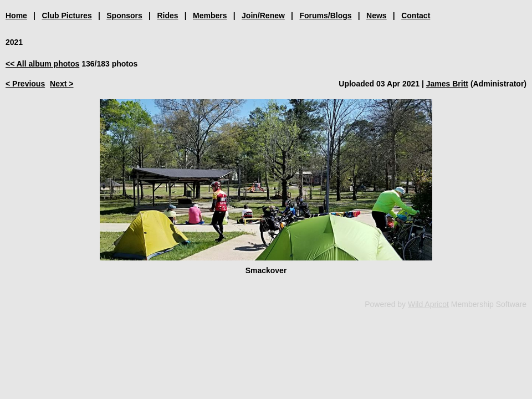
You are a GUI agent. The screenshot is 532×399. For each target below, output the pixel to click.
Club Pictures (66, 16)
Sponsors (124, 16)
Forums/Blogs (325, 16)
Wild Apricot (428, 304)
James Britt (447, 84)
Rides (167, 16)
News (377, 16)
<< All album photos (42, 64)
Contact (416, 16)
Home (16, 16)
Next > (62, 84)
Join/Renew (263, 16)
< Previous (25, 84)
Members (210, 16)
